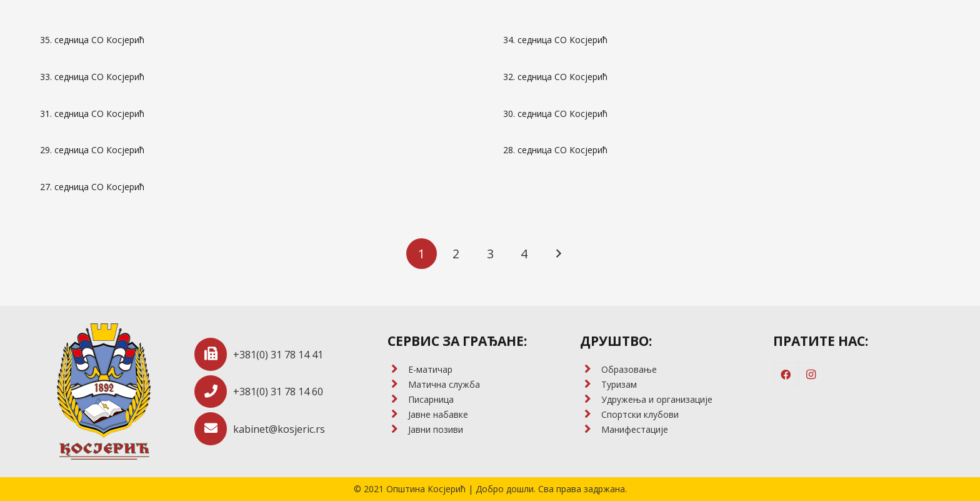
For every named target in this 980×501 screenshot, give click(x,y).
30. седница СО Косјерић (555, 114)
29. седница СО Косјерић (92, 150)
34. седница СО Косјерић (555, 40)
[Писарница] (398, 400)
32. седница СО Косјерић (555, 77)
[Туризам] (590, 385)
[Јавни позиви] (398, 430)
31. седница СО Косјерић (92, 114)
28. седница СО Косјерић (555, 150)
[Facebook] (786, 375)
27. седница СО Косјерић (92, 187)
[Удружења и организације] (590, 400)
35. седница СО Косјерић (92, 40)
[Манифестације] (590, 430)
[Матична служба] (398, 385)
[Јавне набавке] (398, 415)
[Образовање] (590, 370)
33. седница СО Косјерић (92, 77)
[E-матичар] (398, 370)
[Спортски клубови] (590, 415)
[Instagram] (811, 375)
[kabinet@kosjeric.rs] (214, 429)
